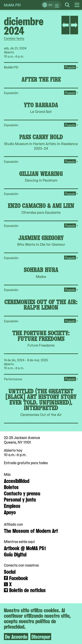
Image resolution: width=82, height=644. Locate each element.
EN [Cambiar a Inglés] (50, 5)
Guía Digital (15, 554)
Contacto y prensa (22, 493)
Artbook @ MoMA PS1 (25, 548)
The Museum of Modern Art (31, 530)
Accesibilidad (17, 481)
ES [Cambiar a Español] (57, 5)
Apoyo (10, 512)
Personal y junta (20, 499)
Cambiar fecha (14, 38)
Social (10, 571)
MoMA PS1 (12, 5)
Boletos (11, 487)
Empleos (12, 505)
